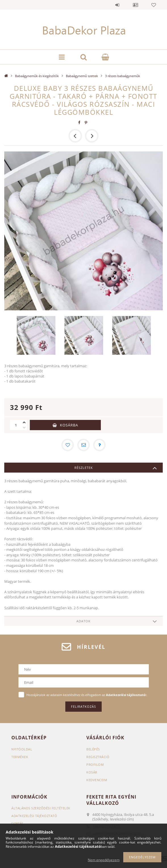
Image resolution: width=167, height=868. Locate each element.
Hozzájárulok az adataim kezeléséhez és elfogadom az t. (87, 695)
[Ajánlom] (83, 445)
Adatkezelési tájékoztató (34, 816)
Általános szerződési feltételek (41, 808)
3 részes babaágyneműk (123, 76)
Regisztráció (98, 757)
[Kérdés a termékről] (99, 445)
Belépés (117, 5)
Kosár (92, 772)
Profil (135, 5)
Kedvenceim (97, 780)
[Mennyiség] (16, 425)
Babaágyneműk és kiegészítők (37, 76)
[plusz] (24, 422)
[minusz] (24, 428)
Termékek (20, 757)
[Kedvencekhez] (68, 445)
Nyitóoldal (22, 749)
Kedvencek (154, 5)
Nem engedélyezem (104, 860)
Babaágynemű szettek (82, 76)
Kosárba (69, 425)
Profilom (95, 765)
